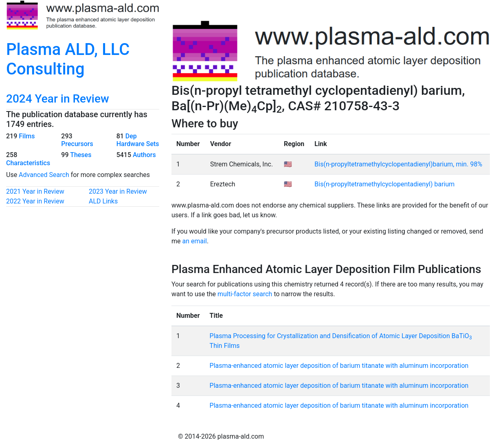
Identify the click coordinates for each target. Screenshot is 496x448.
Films (27, 136)
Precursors (77, 144)
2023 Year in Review (118, 191)
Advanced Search (44, 175)
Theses (81, 155)
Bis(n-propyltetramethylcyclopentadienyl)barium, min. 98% (398, 164)
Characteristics (28, 163)
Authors (144, 155)
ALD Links (103, 201)
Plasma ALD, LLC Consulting (68, 59)
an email (194, 241)
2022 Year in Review (35, 201)
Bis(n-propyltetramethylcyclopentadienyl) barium (384, 184)
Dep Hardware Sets (138, 140)
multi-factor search (245, 294)
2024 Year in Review (58, 99)
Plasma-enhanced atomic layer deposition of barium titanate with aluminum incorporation (339, 366)
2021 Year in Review (35, 191)
